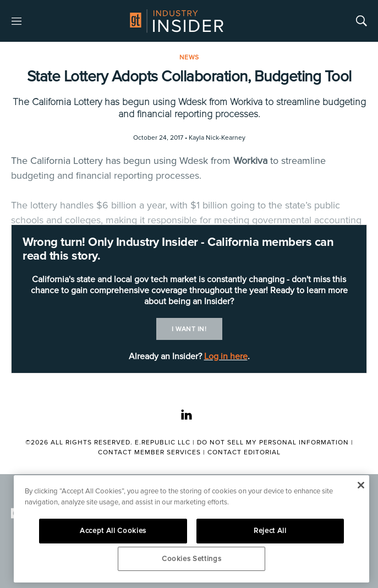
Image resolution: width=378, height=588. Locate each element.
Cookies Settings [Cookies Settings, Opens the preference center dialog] (192, 559)
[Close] (361, 485)
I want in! (189, 329)
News (189, 57)
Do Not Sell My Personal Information (273, 443)
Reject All (270, 531)
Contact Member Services (149, 452)
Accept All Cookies (113, 531)
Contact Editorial (244, 452)
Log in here (226, 356)
